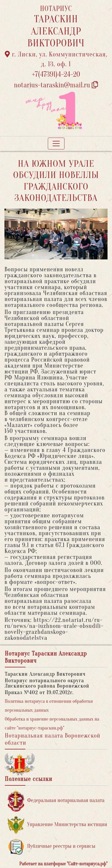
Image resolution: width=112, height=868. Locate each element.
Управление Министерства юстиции (57, 825)
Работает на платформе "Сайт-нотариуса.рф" (63, 864)
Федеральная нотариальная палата (56, 801)
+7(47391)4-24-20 (56, 74)
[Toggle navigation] (56, 144)
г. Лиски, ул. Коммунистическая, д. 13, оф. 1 (56, 59)
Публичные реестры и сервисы (52, 846)
